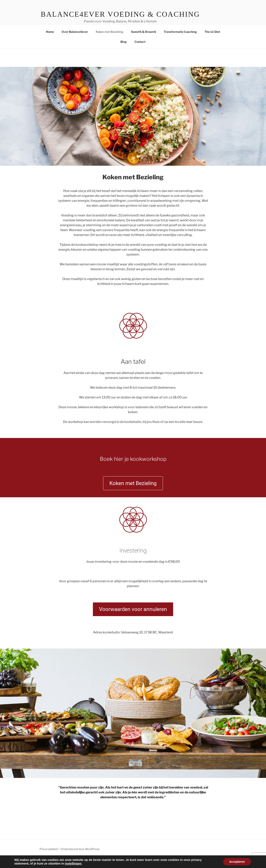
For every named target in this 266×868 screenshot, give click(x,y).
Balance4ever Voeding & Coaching (120, 14)
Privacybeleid (48, 858)
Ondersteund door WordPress (80, 858)
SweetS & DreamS (144, 41)
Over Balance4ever (75, 41)
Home (50, 41)
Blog (124, 51)
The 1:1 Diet (212, 41)
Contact (140, 51)
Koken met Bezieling (110, 41)
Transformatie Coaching (180, 41)
